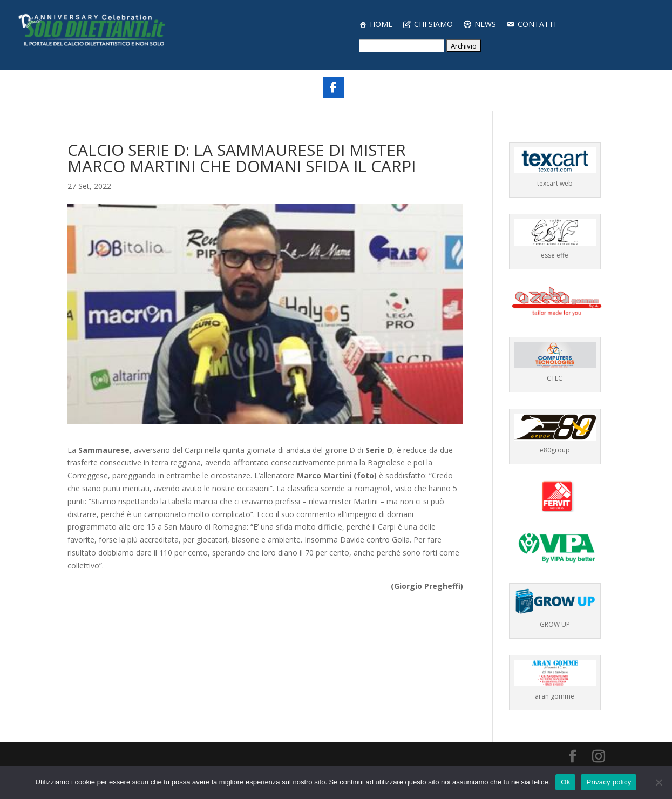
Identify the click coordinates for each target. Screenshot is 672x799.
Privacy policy (609, 782)
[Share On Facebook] (334, 87)
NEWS (485, 24)
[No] (659, 782)
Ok (565, 782)
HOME (381, 24)
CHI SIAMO (433, 24)
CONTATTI (537, 24)
